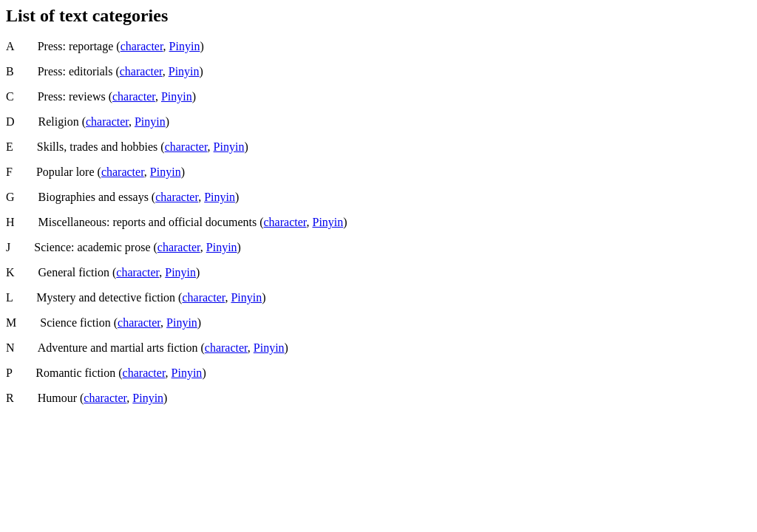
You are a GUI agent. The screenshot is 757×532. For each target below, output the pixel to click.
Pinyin (185, 46)
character (142, 46)
